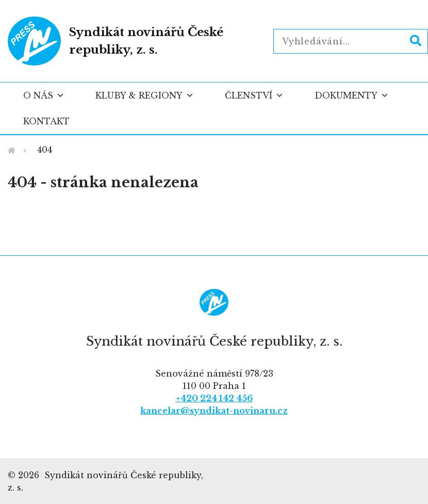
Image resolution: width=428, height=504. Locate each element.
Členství (254, 95)
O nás (44, 95)
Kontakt (46, 121)
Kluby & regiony (145, 95)
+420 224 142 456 (214, 398)
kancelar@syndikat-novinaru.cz (214, 411)
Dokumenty (352, 95)
